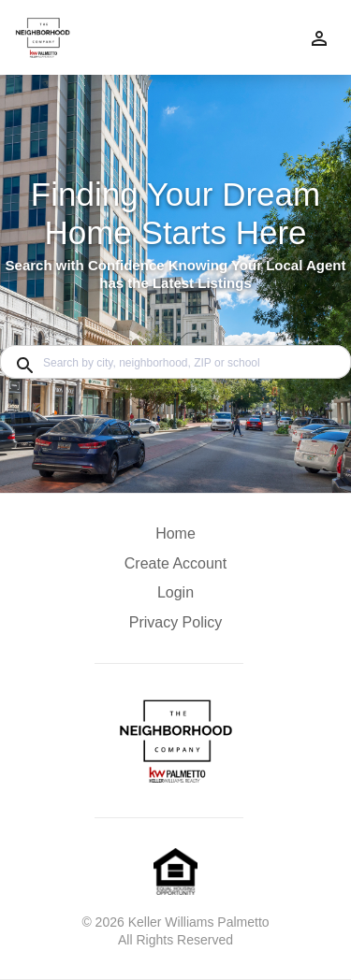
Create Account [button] (175, 563)
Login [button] (175, 592)
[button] (175, 598)
